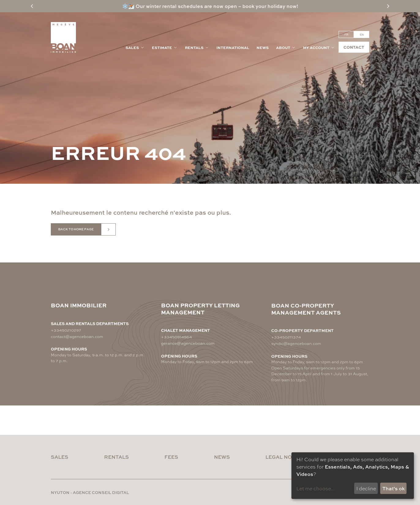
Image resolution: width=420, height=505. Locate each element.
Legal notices (287, 457)
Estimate (165, 47)
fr (346, 34)
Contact (354, 47)
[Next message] (388, 6)
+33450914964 (176, 338)
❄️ (125, 6)
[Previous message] (32, 6)
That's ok (394, 488)
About (286, 47)
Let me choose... (315, 488)
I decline (366, 488)
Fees (171, 457)
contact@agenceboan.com (77, 336)
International (233, 47)
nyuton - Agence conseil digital (90, 492)
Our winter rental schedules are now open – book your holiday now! (216, 6)
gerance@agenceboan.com (188, 345)
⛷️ (131, 6)
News (263, 47)
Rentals (197, 47)
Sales (135, 47)
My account (319, 47)
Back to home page (76, 229)
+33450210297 (66, 330)
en (362, 34)
